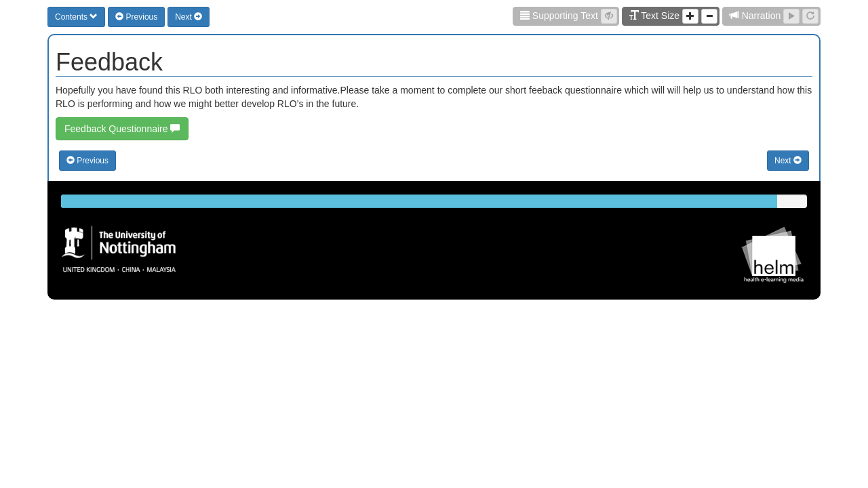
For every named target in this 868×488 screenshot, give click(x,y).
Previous (136, 17)
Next (189, 17)
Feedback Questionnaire (122, 129)
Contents (76, 17)
